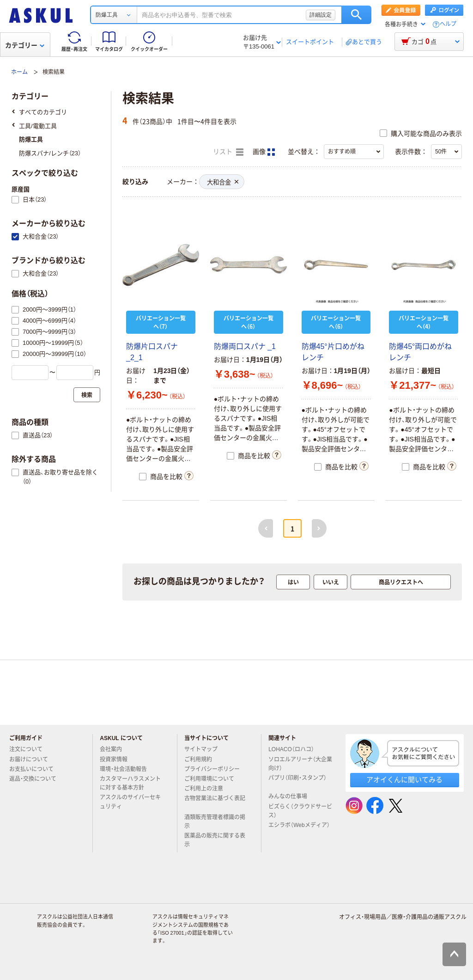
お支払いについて (35, 769)
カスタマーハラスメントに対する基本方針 (130, 783)
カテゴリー (25, 45)
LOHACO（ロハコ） (295, 749)
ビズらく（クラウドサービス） (300, 811)
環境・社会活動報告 (127, 769)
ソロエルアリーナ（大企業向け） (300, 764)
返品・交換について (36, 779)
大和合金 (223, 182)
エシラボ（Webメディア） (299, 829)
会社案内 (115, 749)
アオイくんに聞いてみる (404, 780)
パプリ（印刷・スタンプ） (297, 782)
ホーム (19, 72)
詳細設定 (321, 15)
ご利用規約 (202, 759)
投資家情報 (117, 759)
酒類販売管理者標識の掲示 (215, 822)
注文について (30, 749)
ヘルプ (448, 24)
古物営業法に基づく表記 (215, 802)
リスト (228, 152)
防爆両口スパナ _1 (245, 346)
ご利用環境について (213, 779)
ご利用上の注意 (207, 789)
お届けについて (32, 759)
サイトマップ (201, 749)
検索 (356, 15)
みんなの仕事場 (291, 796)
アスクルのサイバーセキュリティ (130, 802)
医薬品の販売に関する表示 (215, 840)
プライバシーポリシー (216, 769)
